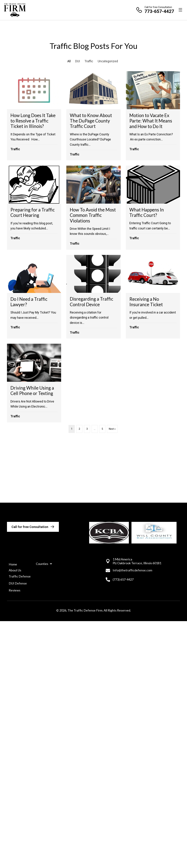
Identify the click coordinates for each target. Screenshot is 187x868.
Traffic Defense (20, 576)
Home (13, 564)
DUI (78, 61)
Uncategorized (108, 61)
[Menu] (180, 10)
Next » (112, 429)
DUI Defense (18, 583)
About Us (15, 570)
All (69, 61)
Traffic (89, 61)
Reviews (15, 590)
